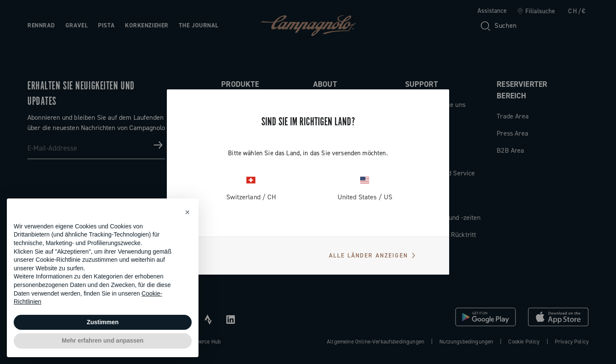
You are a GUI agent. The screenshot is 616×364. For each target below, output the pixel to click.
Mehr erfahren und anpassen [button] (102, 340)
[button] (187, 212)
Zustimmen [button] (103, 322)
